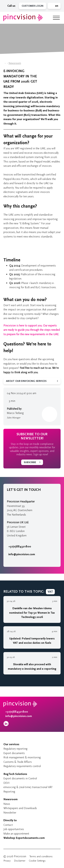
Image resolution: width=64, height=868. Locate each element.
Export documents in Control (20, 778)
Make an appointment (16, 834)
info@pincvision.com (22, 554)
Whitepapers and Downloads (20, 808)
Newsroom (15, 63)
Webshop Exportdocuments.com (24, 838)
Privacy (7, 861)
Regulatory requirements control (22, 766)
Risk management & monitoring (22, 757)
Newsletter (10, 813)
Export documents (14, 753)
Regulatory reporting (15, 749)
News (7, 804)
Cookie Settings (37, 861)
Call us (11, 6)
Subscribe (30, 462)
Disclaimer (20, 861)
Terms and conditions (41, 856)
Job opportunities (14, 829)
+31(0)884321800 (19, 546)
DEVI (6, 783)
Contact (8, 825)
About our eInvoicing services (26, 381)
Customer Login (33, 6)
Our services (11, 744)
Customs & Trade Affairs (18, 762)
